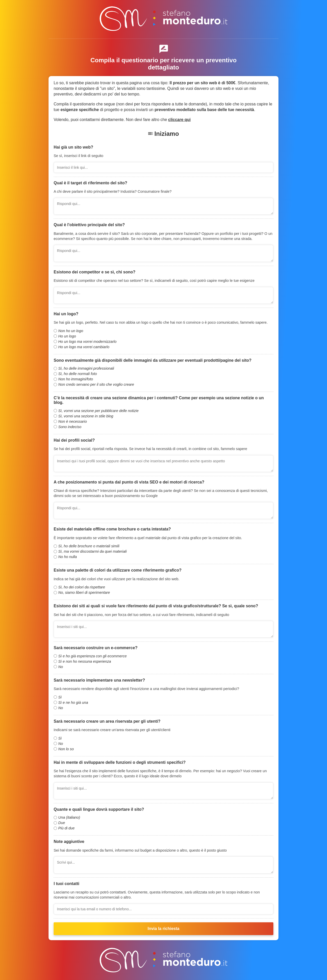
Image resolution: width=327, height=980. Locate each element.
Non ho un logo (71, 331)
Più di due (66, 828)
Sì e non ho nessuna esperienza (85, 661)
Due (62, 823)
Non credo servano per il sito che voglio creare (96, 384)
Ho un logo (67, 336)
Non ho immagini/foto (76, 379)
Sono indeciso (70, 427)
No (61, 667)
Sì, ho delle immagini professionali (86, 368)
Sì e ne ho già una (73, 703)
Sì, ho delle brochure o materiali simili (89, 546)
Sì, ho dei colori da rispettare (82, 587)
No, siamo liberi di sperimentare (84, 592)
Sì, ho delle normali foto (78, 374)
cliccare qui (179, 120)
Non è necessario (73, 421)
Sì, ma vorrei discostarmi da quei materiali (92, 551)
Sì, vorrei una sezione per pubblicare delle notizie (98, 411)
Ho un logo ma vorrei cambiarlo (84, 347)
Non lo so (66, 749)
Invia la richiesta (164, 929)
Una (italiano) (69, 817)
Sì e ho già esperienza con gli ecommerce (92, 656)
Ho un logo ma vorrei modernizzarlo (87, 342)
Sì (60, 697)
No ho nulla (68, 557)
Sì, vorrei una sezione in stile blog (86, 416)
